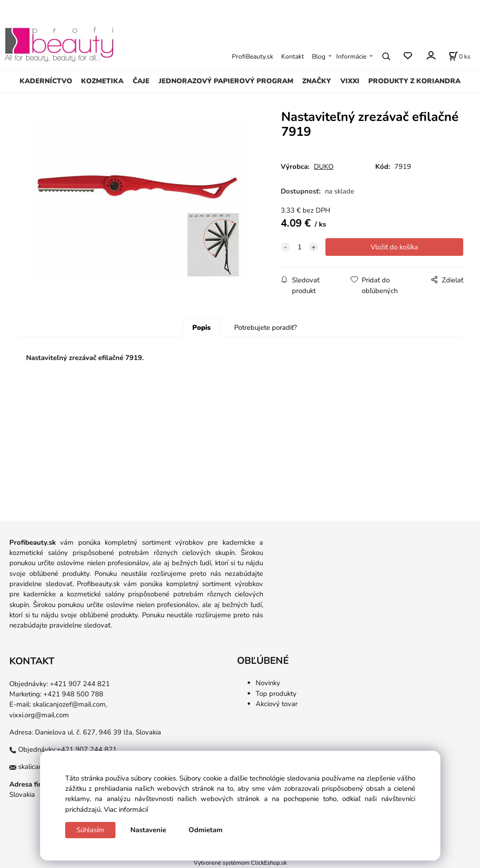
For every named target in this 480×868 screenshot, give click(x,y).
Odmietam (206, 830)
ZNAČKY (317, 81)
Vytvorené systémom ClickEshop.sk (240, 863)
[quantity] (299, 247)
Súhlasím (90, 830)
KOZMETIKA (102, 81)
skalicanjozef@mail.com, (70, 704)
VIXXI (350, 81)
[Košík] (460, 56)
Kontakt (293, 57)
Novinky (268, 683)
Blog (319, 57)
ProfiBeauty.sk (253, 57)
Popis (201, 327)
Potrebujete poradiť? (266, 327)
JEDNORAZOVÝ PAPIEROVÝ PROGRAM (226, 81)
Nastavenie (148, 830)
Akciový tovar (277, 704)
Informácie (351, 57)
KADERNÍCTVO (46, 81)
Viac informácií (126, 809)
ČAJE (141, 81)
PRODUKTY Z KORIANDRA (414, 81)
